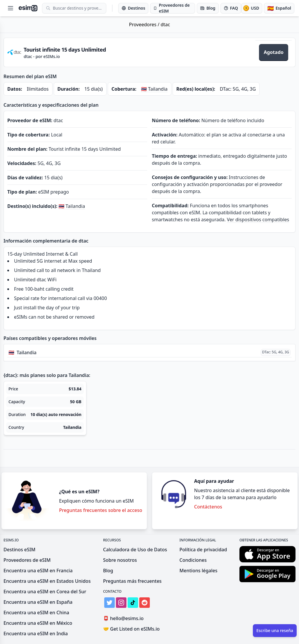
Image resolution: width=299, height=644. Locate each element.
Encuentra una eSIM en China (36, 613)
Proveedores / (145, 24)
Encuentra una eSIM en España (38, 602)
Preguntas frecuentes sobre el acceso (101, 510)
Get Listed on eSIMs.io (131, 629)
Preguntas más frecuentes (132, 581)
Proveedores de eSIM (27, 560)
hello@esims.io (125, 618)
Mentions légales (199, 571)
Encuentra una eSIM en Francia (38, 571)
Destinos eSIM (19, 550)
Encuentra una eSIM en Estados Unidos (47, 581)
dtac (165, 24)
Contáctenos (208, 507)
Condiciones (193, 560)
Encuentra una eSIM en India (36, 634)
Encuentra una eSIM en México (38, 623)
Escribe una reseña (275, 630)
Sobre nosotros (120, 560)
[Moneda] (252, 8)
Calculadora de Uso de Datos (135, 550)
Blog (108, 571)
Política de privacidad (203, 550)
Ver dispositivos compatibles (258, 220)
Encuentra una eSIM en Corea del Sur (45, 592)
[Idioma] (279, 8)
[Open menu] (11, 8)
